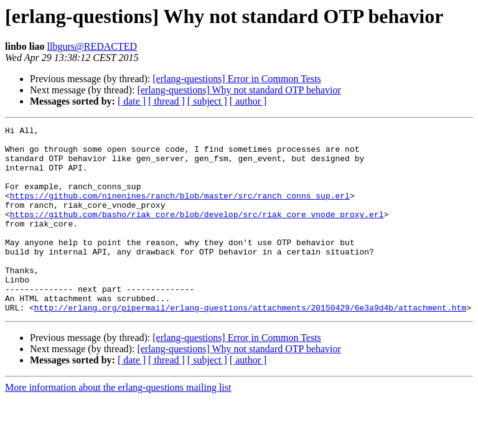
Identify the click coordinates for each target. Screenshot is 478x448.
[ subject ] (207, 101)
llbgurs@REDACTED (92, 46)
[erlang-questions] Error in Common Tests (237, 79)
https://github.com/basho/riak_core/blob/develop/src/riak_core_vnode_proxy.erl (197, 233)
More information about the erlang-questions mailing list (118, 425)
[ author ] (248, 101)
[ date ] (132, 101)
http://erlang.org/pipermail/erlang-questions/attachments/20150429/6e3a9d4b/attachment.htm (250, 345)
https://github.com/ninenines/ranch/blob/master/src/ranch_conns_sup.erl (180, 210)
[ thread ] (166, 101)
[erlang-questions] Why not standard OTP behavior (239, 90)
